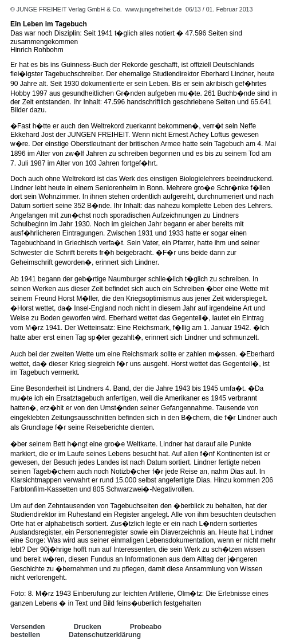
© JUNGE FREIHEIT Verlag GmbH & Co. (67, 9)
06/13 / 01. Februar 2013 (219, 9)
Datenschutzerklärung (105, 635)
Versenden (28, 627)
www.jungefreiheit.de (153, 9)
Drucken (88, 627)
